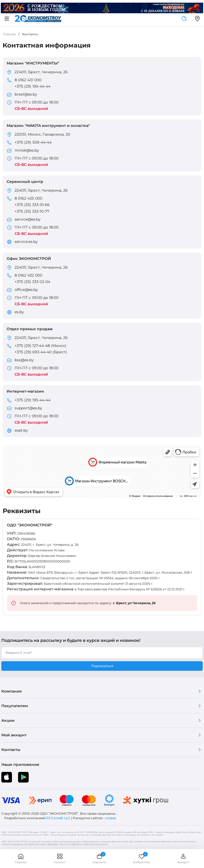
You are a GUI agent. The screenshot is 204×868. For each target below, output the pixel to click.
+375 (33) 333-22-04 (32, 282)
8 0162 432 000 (28, 275)
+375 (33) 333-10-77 (32, 211)
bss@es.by (24, 360)
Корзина (99, 859)
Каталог (60, 859)
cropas (111, 818)
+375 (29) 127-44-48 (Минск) (41, 346)
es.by (19, 312)
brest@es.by (26, 94)
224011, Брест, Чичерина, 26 (41, 72)
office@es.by (26, 290)
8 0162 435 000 (28, 198)
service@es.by (28, 219)
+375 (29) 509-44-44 (33, 142)
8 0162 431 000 (28, 80)
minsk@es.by (27, 150)
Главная (21, 859)
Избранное (142, 859)
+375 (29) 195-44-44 (33, 86)
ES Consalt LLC (58, 818)
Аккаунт (183, 859)
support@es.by (28, 408)
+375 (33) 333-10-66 (32, 205)
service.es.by (26, 242)
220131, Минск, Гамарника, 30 (42, 134)
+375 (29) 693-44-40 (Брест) (41, 352)
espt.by (21, 430)
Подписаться (102, 666)
